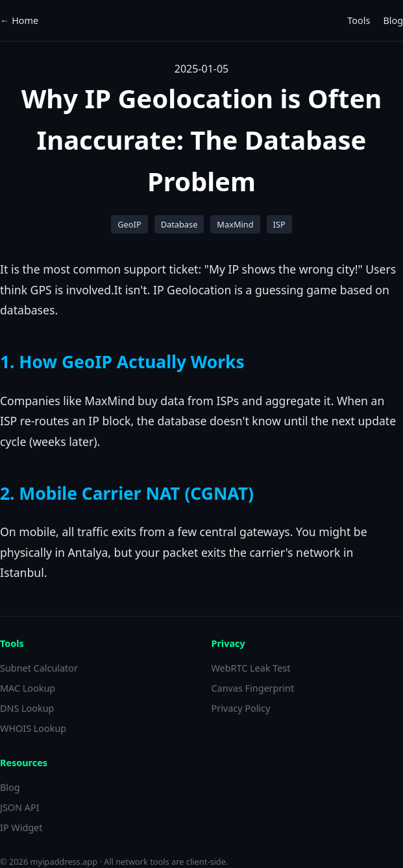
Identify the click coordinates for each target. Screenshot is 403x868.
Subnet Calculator (39, 668)
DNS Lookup (27, 708)
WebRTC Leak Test (251, 668)
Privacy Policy (241, 708)
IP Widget (21, 827)
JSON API (20, 807)
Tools (359, 20)
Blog (393, 20)
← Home (19, 20)
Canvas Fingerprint (253, 688)
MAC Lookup (28, 688)
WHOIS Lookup (33, 728)
